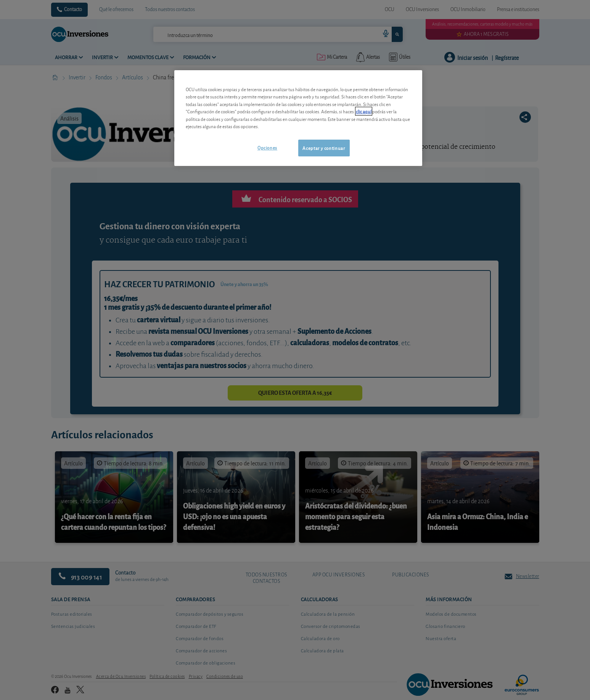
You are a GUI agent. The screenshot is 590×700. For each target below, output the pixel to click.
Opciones (267, 147)
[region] (298, 118)
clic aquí (364, 111)
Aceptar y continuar (324, 148)
